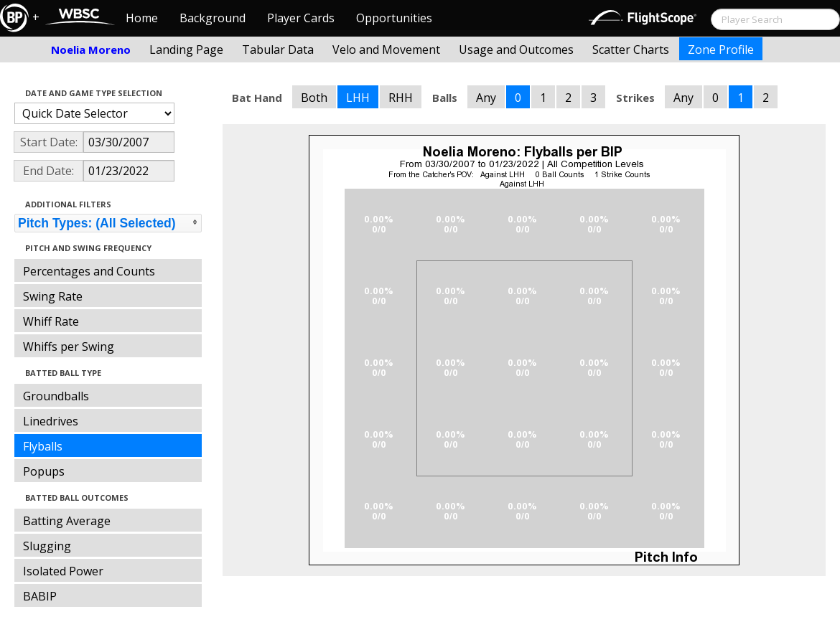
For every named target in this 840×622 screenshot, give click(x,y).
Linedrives (51, 421)
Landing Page (186, 50)
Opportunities (394, 18)
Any (486, 98)
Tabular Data (278, 50)
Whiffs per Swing (69, 347)
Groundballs (56, 396)
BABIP (40, 596)
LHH (358, 98)
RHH (401, 98)
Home (142, 18)
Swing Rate (53, 296)
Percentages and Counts (89, 271)
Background (213, 18)
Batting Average (67, 521)
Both (314, 98)
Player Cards (301, 18)
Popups (44, 471)
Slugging (47, 546)
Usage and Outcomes (516, 50)
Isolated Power (63, 571)
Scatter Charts (631, 50)
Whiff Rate (51, 321)
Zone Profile (721, 50)
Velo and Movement (386, 50)
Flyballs (43, 446)
